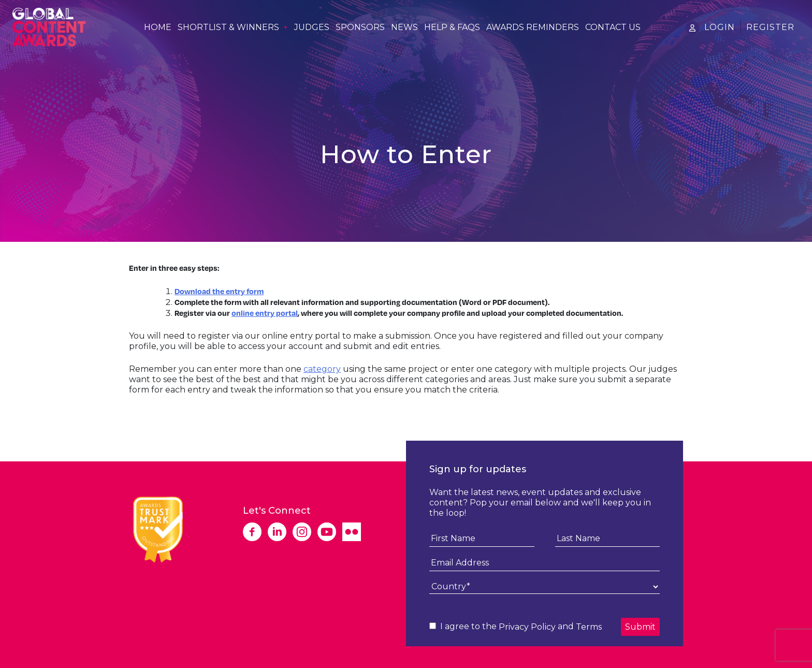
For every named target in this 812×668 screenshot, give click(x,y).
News (404, 27)
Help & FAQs (452, 27)
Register (770, 27)
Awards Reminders (533, 27)
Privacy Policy (527, 627)
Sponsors (360, 27)
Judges (312, 27)
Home (158, 27)
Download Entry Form (175, 412)
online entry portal (265, 313)
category (322, 369)
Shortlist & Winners (228, 27)
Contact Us (613, 27)
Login (720, 27)
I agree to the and (516, 627)
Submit (640, 627)
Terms (589, 627)
